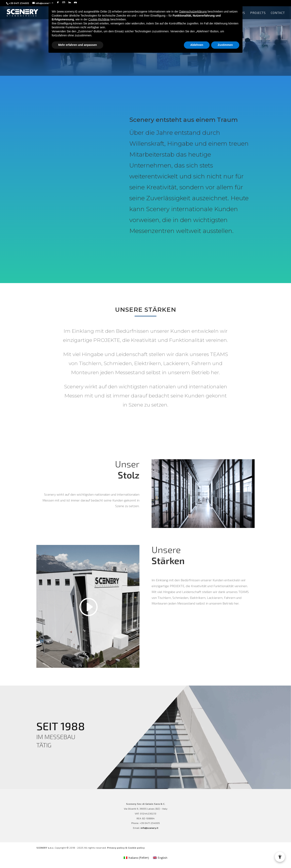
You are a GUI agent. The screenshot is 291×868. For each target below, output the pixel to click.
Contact (278, 13)
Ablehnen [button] (197, 45)
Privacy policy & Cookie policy (126, 848)
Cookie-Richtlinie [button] (99, 19)
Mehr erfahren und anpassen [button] (77, 45)
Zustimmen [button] (225, 45)
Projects (258, 13)
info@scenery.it (149, 828)
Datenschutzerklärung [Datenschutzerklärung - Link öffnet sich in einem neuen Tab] (193, 12)
